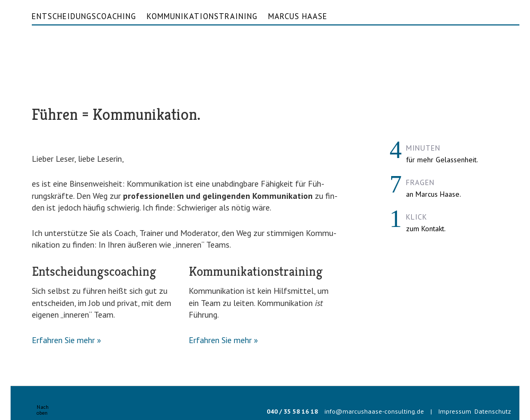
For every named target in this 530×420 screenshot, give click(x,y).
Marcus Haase (298, 16)
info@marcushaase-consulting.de (374, 411)
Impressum (455, 411)
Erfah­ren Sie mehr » (67, 340)
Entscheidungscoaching (84, 16)
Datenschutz (493, 411)
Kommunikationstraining (202, 16)
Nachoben (43, 410)
